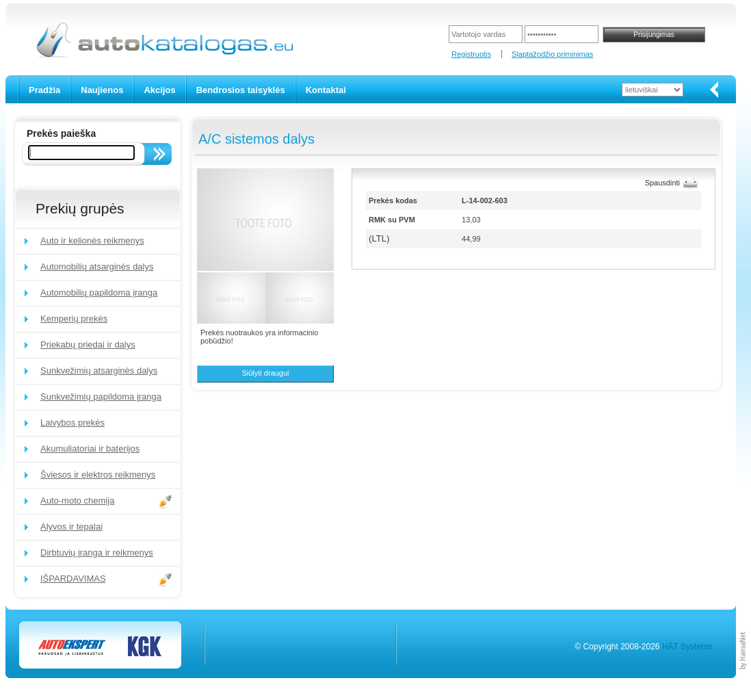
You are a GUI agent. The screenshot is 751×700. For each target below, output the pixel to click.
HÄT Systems (687, 647)
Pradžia (44, 90)
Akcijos (159, 90)
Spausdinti (662, 183)
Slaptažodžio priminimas (552, 54)
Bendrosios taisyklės (241, 90)
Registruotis (471, 54)
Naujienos (102, 90)
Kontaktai (326, 90)
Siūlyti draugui (265, 373)
